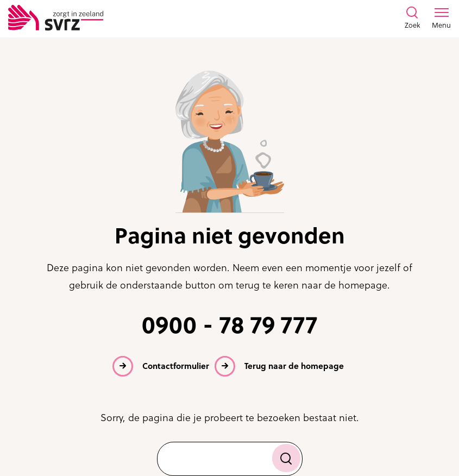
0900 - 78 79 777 (230, 325)
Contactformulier (176, 366)
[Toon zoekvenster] (412, 18)
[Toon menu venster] (441, 18)
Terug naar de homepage (294, 366)
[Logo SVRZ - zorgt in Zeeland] (56, 18)
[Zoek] (286, 458)
